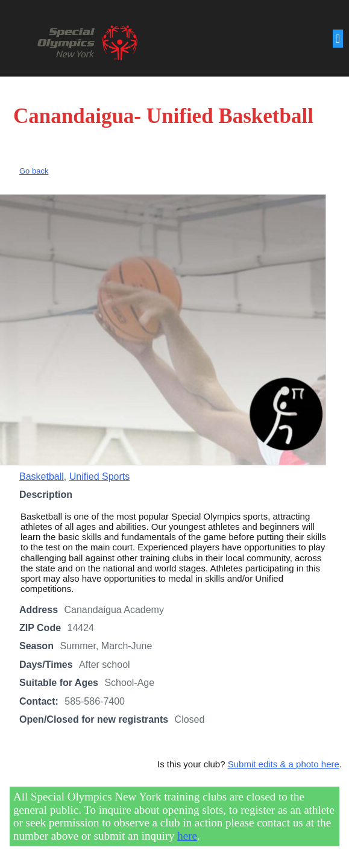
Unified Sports (100, 476)
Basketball (42, 476)
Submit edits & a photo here (284, 764)
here (187, 836)
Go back (34, 171)
